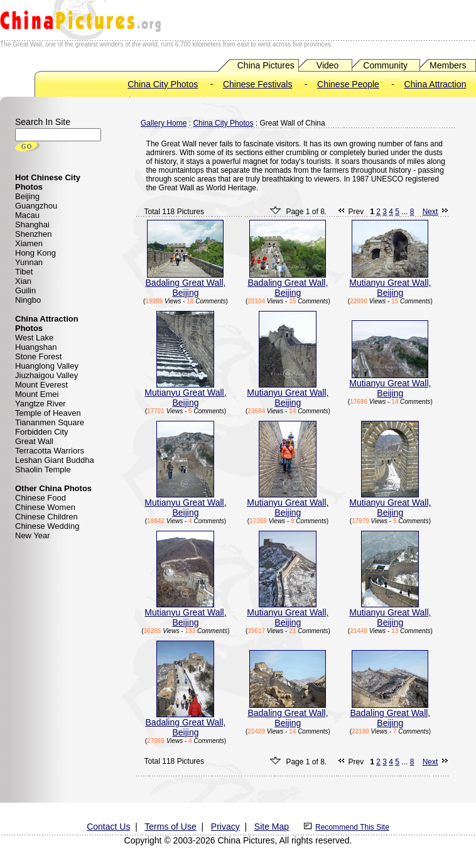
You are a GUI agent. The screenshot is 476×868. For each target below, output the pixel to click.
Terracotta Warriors (50, 451)
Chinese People (348, 84)
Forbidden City (42, 432)
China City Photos (163, 84)
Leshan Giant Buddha (55, 460)
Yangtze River (41, 404)
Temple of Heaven (48, 413)
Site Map (272, 827)
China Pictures (266, 65)
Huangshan (36, 347)
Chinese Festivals (258, 84)
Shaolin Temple (43, 469)
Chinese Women (45, 507)
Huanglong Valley (47, 366)
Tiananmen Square (50, 422)
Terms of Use (170, 827)
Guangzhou (36, 206)
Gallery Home (164, 123)
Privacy (225, 827)
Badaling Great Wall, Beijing (186, 284)
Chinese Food (41, 498)
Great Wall (34, 441)
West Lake (34, 338)
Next (430, 212)
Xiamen (29, 243)
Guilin (25, 290)
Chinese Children (46, 517)
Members (448, 65)
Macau (27, 215)
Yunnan (29, 262)
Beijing (27, 196)
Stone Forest (38, 356)
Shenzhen (34, 234)
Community (385, 65)
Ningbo (28, 300)
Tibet (24, 272)
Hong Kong (35, 253)
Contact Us (108, 827)
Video (328, 65)
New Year (33, 535)
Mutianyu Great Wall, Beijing (390, 284)
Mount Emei (37, 394)
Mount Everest (41, 385)
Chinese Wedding (47, 526)
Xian (23, 281)
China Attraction (435, 84)
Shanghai (32, 225)
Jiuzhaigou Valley (46, 375)
